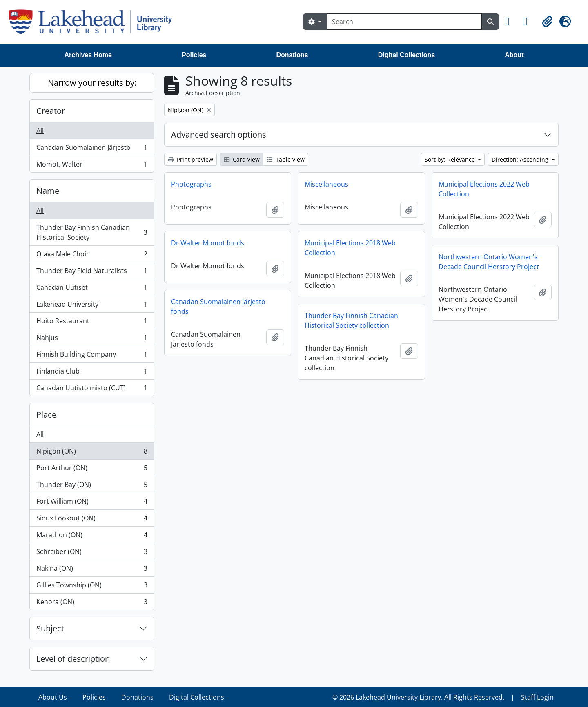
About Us (53, 697)
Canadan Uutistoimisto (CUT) (92, 389)
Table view (286, 159)
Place (46, 415)
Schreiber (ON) (92, 553)
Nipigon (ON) (92, 453)
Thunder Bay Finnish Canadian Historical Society (92, 232)
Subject (50, 628)
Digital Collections (407, 55)
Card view (242, 159)
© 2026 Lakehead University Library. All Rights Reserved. (418, 697)
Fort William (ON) (92, 503)
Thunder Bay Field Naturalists (92, 272)
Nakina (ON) (92, 570)
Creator (51, 111)
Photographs (191, 184)
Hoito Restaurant (92, 323)
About (514, 55)
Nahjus (92, 339)
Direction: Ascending (521, 159)
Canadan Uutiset (92, 289)
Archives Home (88, 55)
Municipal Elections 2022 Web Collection (484, 189)
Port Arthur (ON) (92, 470)
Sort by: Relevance (451, 159)
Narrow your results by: (92, 83)
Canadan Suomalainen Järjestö (92, 149)
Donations (292, 55)
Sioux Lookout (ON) (92, 520)
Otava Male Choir (92, 256)
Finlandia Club (92, 373)
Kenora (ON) (92, 603)
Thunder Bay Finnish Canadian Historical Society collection (351, 320)
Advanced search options (219, 135)
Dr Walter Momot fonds (208, 243)
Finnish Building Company (92, 356)
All (40, 131)
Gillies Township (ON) (92, 587)
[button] (511, 22)
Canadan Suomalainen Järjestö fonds (218, 307)
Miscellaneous (326, 184)
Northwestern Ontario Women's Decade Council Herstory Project (489, 262)
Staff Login (537, 697)
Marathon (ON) (92, 537)
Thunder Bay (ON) (92, 486)
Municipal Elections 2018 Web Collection (350, 248)
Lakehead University (92, 306)
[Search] (404, 22)
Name (48, 191)
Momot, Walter (92, 166)
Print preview (190, 159)
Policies (194, 55)
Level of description (73, 659)
